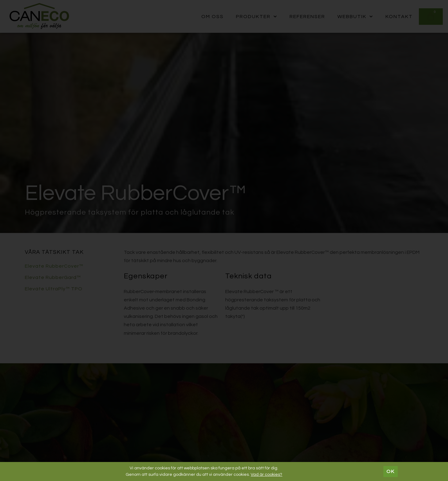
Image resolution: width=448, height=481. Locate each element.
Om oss (213, 17)
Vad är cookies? (266, 475)
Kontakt (399, 17)
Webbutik (355, 17)
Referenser (307, 17)
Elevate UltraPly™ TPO (54, 289)
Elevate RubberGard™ (53, 277)
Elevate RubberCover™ (54, 266)
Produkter (257, 17)
